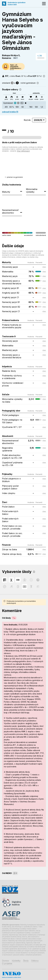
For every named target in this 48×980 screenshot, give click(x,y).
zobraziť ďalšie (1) (10, 112)
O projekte (7, 963)
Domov (6, 961)
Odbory (35, 961)
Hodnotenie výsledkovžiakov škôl (17, 4)
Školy (26, 961)
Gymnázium (8, 103)
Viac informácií (23, 151)
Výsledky (16, 961)
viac (15, 58)
